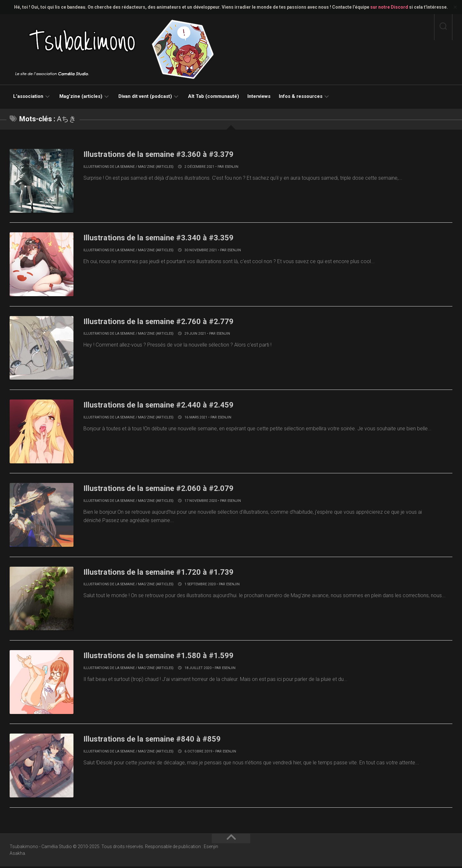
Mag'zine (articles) (156, 167)
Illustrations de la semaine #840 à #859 (158, 740)
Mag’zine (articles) (81, 96)
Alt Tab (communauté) (214, 96)
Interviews (259, 96)
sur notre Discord (389, 7)
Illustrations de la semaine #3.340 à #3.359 (165, 238)
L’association (28, 96)
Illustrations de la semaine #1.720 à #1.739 (165, 573)
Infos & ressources (301, 96)
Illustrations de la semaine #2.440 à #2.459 (165, 405)
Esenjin (232, 167)
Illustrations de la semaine (109, 167)
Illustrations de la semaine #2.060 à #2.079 (165, 489)
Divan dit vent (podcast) (145, 96)
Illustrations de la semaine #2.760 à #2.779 (165, 322)
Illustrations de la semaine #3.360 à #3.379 (165, 154)
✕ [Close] (455, 7)
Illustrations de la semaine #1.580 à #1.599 (165, 657)
